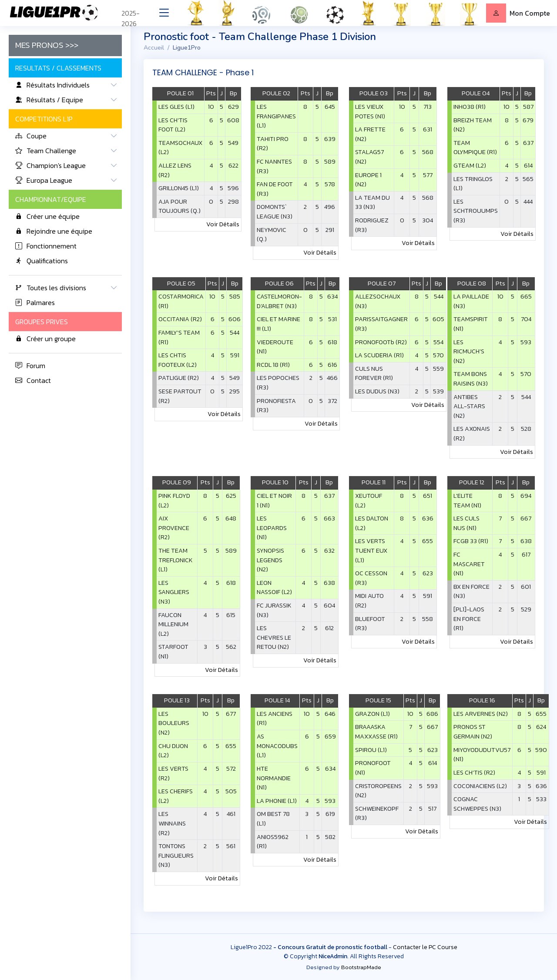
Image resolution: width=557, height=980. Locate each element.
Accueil (154, 48)
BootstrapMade (361, 967)
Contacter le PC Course (425, 947)
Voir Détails (223, 224)
